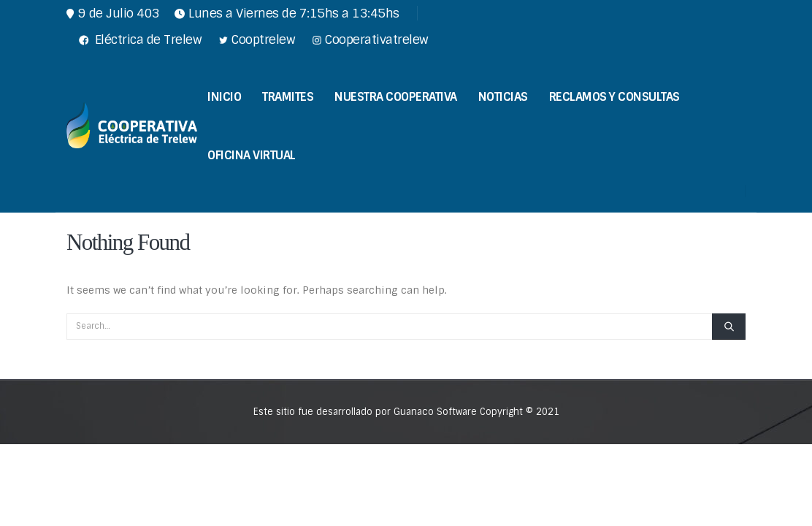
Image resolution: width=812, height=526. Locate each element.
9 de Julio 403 (113, 13)
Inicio (224, 97)
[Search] (729, 327)
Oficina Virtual (252, 155)
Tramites (288, 97)
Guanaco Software (437, 412)
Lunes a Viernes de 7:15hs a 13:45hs (287, 13)
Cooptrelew (256, 39)
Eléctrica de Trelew (139, 39)
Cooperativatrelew (369, 39)
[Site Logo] (132, 125)
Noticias (503, 97)
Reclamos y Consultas (614, 97)
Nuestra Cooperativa (396, 97)
